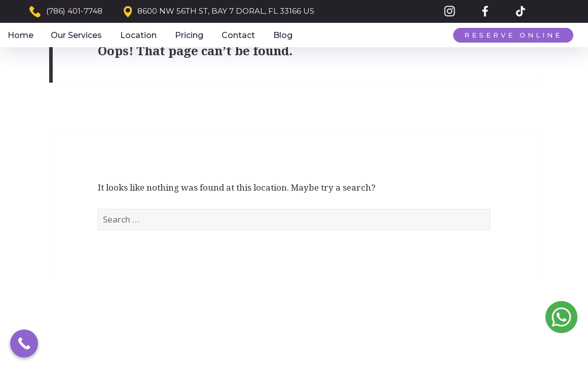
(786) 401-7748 (74, 11)
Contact (238, 35)
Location (138, 35)
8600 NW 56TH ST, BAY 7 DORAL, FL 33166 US (226, 11)
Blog (283, 35)
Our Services (76, 35)
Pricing (189, 35)
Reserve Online (513, 35)
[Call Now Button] (24, 343)
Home (21, 35)
